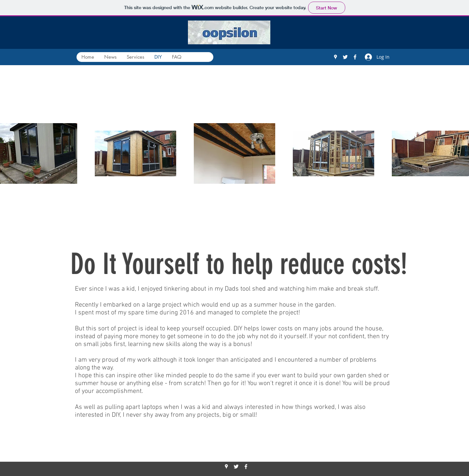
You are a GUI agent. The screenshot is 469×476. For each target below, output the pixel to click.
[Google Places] (335, 57)
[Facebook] (355, 57)
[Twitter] (345, 57)
